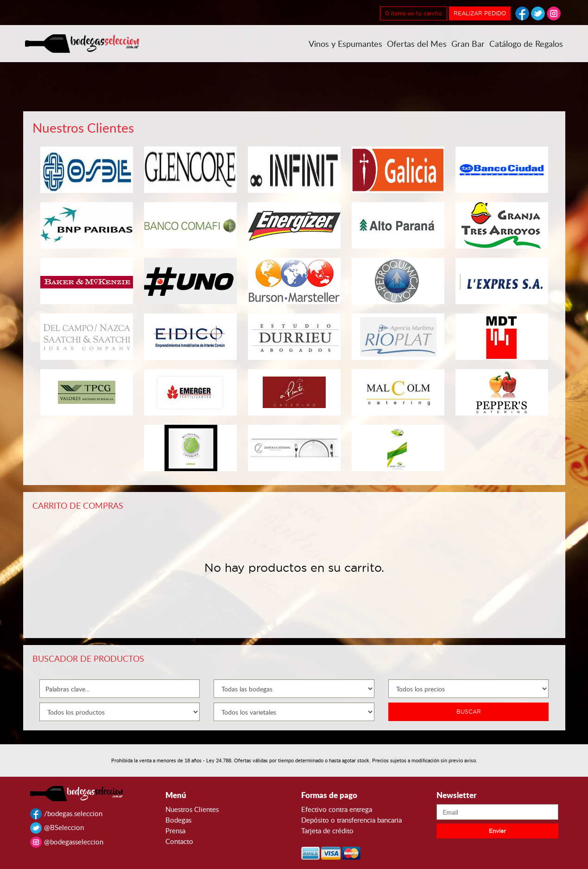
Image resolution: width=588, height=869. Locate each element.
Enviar (497, 831)
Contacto (179, 841)
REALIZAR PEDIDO (480, 13)
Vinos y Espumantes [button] (345, 44)
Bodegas (178, 820)
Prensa (175, 831)
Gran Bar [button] (468, 44)
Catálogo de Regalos (526, 44)
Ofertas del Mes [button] (417, 44)
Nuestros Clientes (192, 809)
